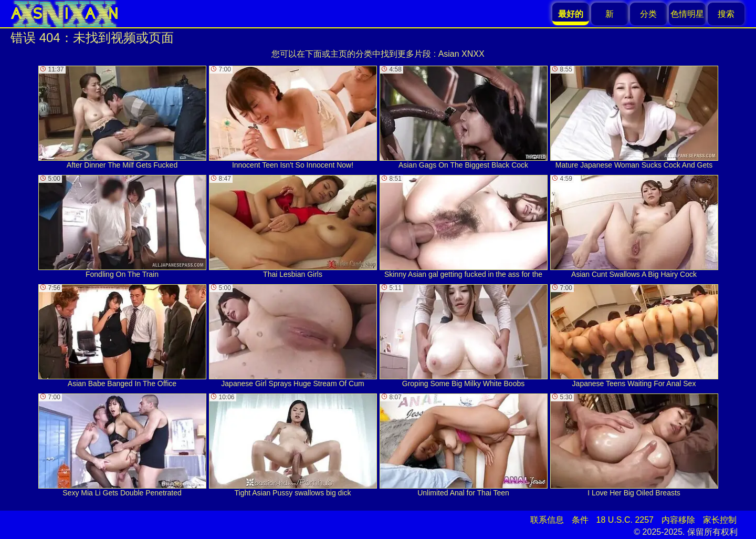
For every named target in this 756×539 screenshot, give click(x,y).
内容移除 (678, 520)
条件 (580, 520)
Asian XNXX (461, 54)
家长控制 (720, 520)
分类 (648, 14)
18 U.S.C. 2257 (625, 520)
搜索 (726, 14)
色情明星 (687, 14)
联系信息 (547, 520)
